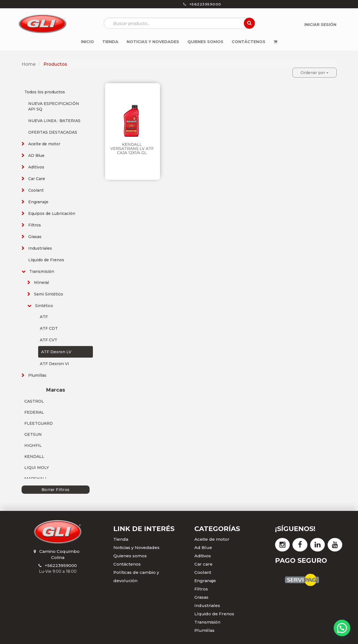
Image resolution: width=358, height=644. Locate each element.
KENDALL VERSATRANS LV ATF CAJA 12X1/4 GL (132, 149)
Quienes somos (130, 556)
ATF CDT (49, 328)
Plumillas (37, 375)
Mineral (41, 283)
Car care (203, 564)
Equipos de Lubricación (52, 213)
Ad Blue (203, 547)
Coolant (36, 190)
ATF (44, 317)
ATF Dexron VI (54, 364)
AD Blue (36, 155)
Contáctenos (127, 564)
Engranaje (38, 202)
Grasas (35, 237)
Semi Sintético (49, 294)
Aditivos (36, 167)
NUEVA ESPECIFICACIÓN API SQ (54, 106)
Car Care (37, 179)
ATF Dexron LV (56, 352)
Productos (55, 64)
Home (29, 64)
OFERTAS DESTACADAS (53, 132)
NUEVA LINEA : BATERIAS (54, 121)
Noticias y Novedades (136, 547)
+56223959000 (61, 565)
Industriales (40, 248)
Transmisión (42, 271)
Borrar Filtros (56, 490)
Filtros (35, 225)
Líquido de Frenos (46, 260)
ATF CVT (49, 340)
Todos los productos (45, 92)
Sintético (44, 306)
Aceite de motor (44, 144)
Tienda (121, 539)
